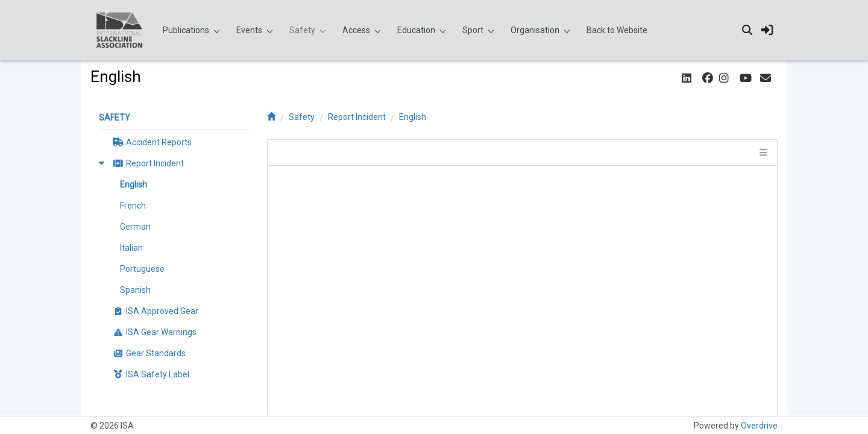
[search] (747, 30)
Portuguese (142, 269)
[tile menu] (762, 153)
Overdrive (759, 426)
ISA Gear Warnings (154, 332)
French (133, 206)
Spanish (135, 290)
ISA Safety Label (150, 374)
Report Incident (357, 117)
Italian (131, 248)
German (135, 227)
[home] (271, 117)
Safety (302, 117)
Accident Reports (151, 142)
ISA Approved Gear (155, 311)
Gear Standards (148, 353)
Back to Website (617, 30)
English (413, 117)
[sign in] (767, 30)
